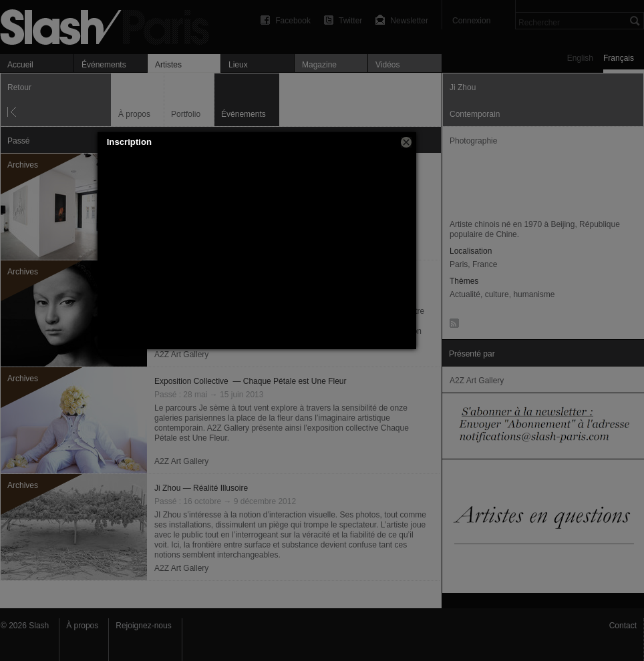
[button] (406, 142)
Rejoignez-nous (143, 626)
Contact (623, 626)
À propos (82, 626)
